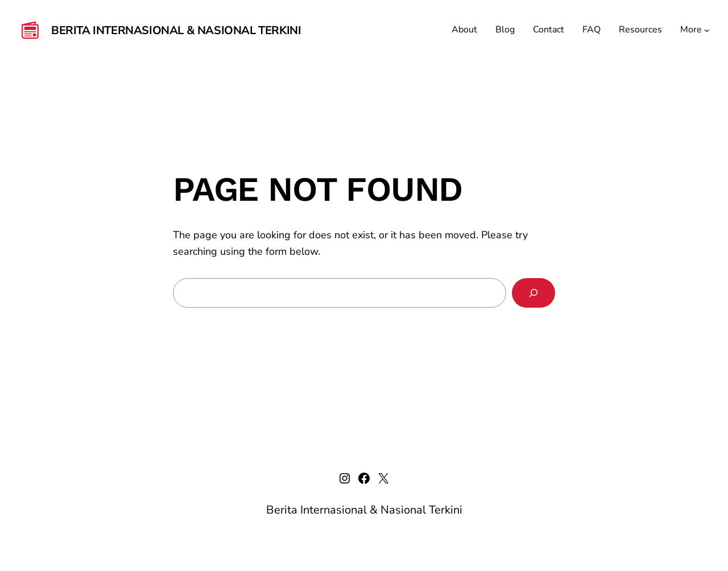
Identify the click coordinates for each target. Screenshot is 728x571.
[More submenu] (707, 30)
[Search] (533, 293)
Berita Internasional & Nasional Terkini (176, 30)
